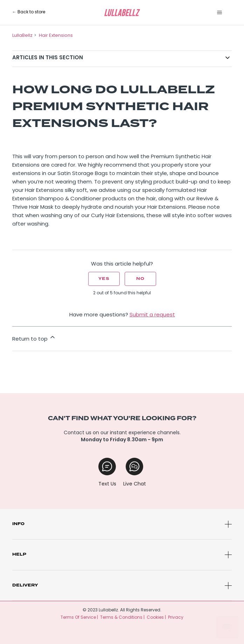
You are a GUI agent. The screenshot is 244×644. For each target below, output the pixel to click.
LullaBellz (22, 36)
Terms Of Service (78, 618)
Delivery (25, 585)
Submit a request (152, 315)
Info (18, 524)
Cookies (155, 618)
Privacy (176, 618)
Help (19, 554)
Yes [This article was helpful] (104, 279)
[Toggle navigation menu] (219, 13)
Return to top (34, 338)
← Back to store (29, 12)
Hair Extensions (56, 36)
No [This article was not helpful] (140, 279)
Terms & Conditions (121, 618)
